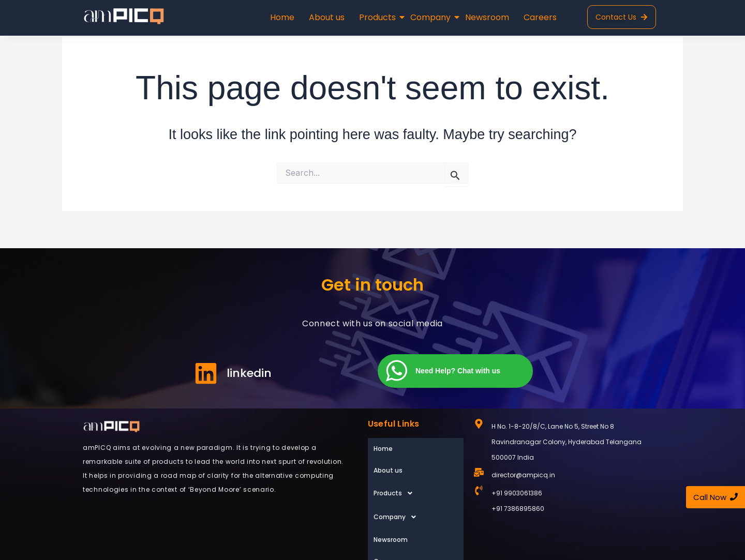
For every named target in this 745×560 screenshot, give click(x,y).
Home (282, 17)
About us (327, 17)
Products (378, 17)
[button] (416, 470)
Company (431, 17)
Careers (540, 17)
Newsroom (487, 17)
